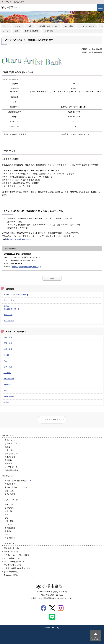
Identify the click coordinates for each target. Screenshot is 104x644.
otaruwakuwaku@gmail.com (18, 239)
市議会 (7, 447)
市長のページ (10, 440)
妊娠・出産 (8, 337)
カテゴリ (18, 26)
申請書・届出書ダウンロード (16, 487)
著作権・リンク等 (11, 552)
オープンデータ (11, 467)
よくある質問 (9, 321)
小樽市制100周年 (12, 470)
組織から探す (19, 2)
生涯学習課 (49, 31)
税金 (5, 390)
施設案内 (8, 464)
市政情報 (8, 460)
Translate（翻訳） (11, 575)
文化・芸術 (69, 26)
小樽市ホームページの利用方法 (16, 555)
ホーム (6, 26)
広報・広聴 (8, 315)
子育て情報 (8, 343)
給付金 (6, 402)
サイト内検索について (13, 558)
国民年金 (7, 385)
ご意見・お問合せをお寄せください (18, 568)
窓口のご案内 (9, 300)
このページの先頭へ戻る (96, 638)
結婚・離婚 (8, 349)
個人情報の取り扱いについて (16, 548)
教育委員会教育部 (32, 31)
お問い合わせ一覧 (11, 572)
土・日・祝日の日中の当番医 (16, 294)
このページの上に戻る (52, 419)
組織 (17, 31)
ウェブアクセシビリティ (14, 565)
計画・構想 (9, 450)
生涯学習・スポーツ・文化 (48, 26)
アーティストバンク (87, 26)
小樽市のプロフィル (13, 444)
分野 (30, 26)
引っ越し (7, 355)
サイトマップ (6, 2)
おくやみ (7, 373)
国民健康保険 (9, 379)
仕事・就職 (8, 367)
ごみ (5, 361)
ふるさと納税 (10, 457)
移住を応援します (12, 454)
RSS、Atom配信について (14, 562)
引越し (7, 514)
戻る (52, 278)
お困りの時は (9, 396)
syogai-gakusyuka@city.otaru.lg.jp (27, 267)
